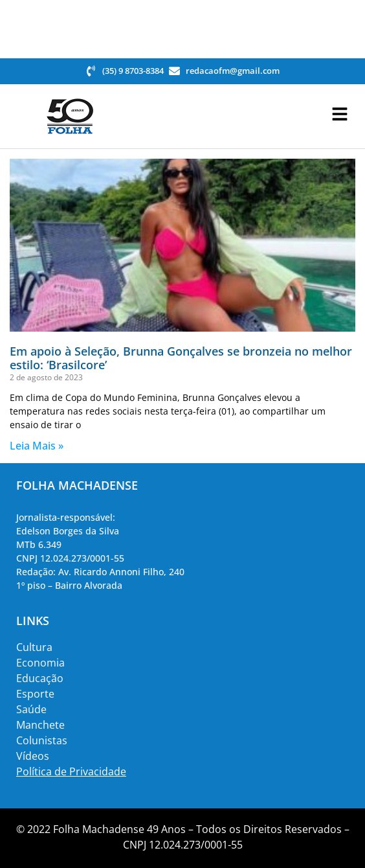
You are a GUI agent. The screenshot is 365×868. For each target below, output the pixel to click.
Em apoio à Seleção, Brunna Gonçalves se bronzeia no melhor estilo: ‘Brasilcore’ (181, 358)
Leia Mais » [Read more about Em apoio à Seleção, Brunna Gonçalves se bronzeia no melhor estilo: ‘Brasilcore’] (37, 446)
